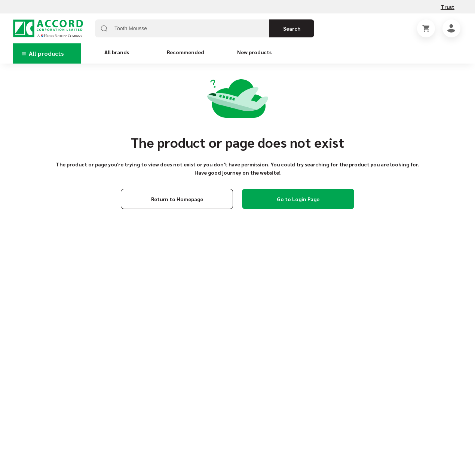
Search (292, 28)
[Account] (451, 28)
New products (254, 52)
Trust (448, 7)
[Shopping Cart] (426, 28)
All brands (117, 52)
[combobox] (205, 28)
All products (43, 53)
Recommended (186, 52)
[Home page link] (48, 28)
